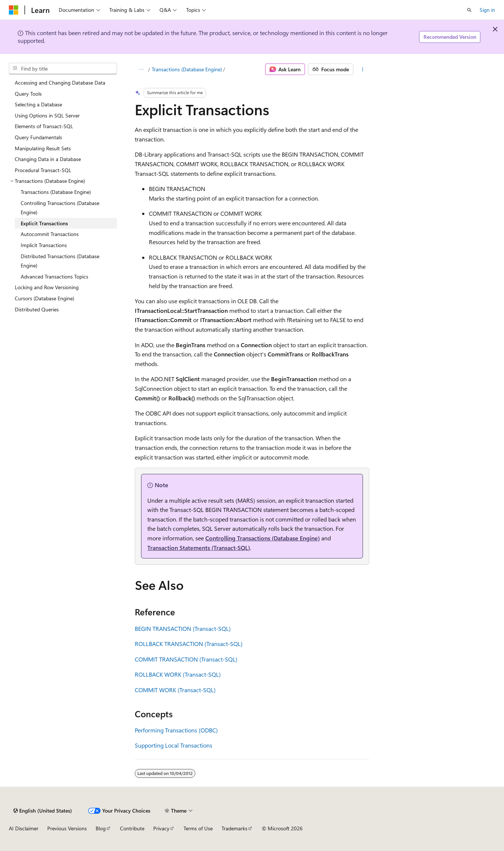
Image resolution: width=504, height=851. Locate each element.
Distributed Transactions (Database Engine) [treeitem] (60, 261)
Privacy (161, 828)
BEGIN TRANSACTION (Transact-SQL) (183, 628)
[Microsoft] (14, 10)
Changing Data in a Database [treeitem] (48, 159)
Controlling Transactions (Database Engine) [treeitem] (60, 208)
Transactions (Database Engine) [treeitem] (56, 192)
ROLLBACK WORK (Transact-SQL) (178, 674)
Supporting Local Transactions (174, 745)
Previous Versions (67, 828)
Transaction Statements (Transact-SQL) (199, 548)
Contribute (132, 828)
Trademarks (234, 828)
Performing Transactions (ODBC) (176, 730)
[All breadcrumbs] (141, 69)
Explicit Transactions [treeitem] (44, 223)
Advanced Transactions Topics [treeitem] (54, 276)
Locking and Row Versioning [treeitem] (47, 287)
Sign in (487, 10)
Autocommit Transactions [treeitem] (50, 234)
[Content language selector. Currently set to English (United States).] (43, 811)
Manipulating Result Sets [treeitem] (43, 148)
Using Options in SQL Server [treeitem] (47, 115)
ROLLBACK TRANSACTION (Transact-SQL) (189, 644)
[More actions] (363, 69)
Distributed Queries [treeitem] (37, 309)
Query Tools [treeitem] (28, 94)
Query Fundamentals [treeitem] (38, 137)
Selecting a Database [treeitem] (38, 104)
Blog (101, 828)
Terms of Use (198, 828)
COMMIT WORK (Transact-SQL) (175, 690)
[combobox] (63, 69)
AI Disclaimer (24, 828)
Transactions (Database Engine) (187, 69)
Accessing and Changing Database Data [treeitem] (60, 83)
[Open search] (469, 10)
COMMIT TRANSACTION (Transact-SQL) (186, 659)
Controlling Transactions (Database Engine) (263, 538)
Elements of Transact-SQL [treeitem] (44, 126)
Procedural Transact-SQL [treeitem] (43, 170)
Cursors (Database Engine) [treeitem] (44, 298)
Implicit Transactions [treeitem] (44, 245)
